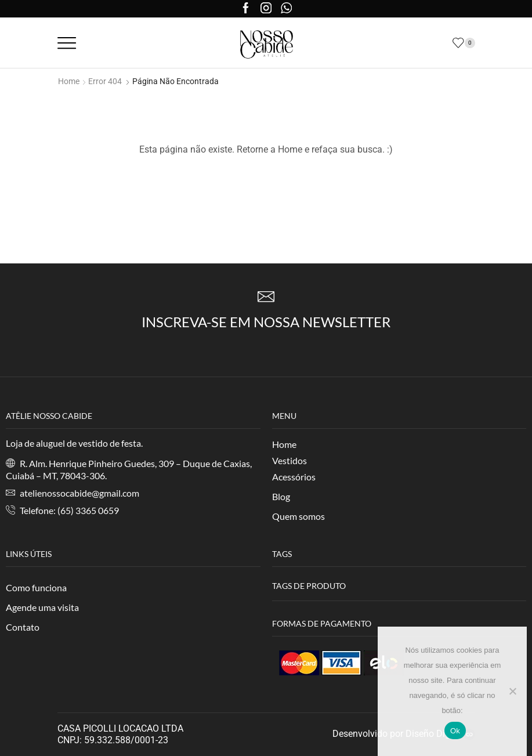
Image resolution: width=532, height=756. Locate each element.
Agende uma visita (42, 607)
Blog (281, 496)
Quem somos (298, 516)
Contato (23, 627)
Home (69, 81)
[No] (512, 691)
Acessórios (294, 477)
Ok (455, 731)
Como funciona (36, 587)
